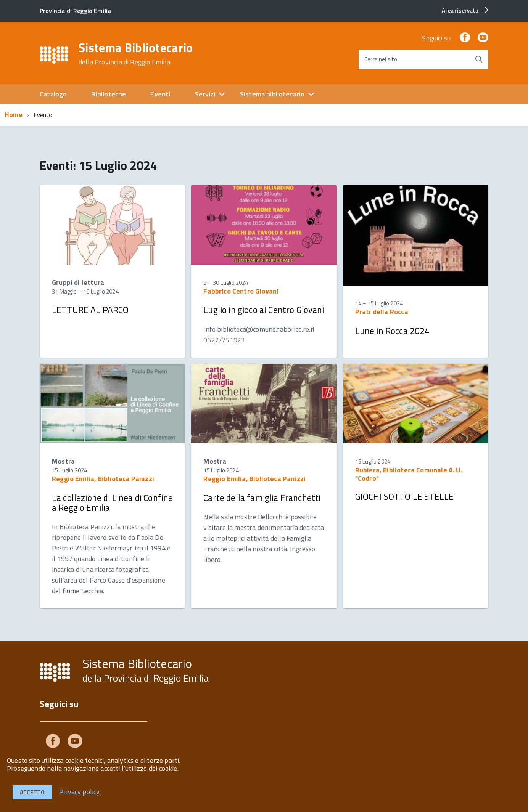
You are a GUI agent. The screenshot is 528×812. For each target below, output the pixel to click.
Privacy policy (80, 791)
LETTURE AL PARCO (90, 310)
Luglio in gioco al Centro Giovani (264, 310)
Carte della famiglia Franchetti (262, 498)
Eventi (160, 94)
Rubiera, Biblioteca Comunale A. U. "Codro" (409, 474)
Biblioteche (109, 94)
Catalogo (53, 94)
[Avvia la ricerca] (479, 59)
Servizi (205, 94)
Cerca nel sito (381, 59)
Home (14, 115)
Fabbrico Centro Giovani (241, 291)
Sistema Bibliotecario (136, 54)
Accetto (32, 792)
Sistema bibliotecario (272, 94)
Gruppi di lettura (78, 282)
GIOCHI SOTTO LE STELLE (405, 497)
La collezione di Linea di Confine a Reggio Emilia (112, 503)
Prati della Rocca (382, 312)
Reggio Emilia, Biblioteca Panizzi (103, 479)
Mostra (63, 461)
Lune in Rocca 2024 (393, 331)
